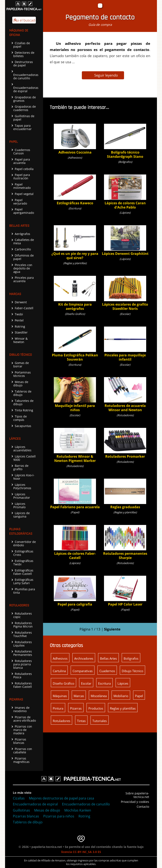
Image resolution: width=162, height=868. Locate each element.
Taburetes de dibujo (23, 402)
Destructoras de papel (23, 64)
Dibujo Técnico (132, 671)
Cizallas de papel (22, 45)
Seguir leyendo (106, 75)
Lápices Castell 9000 (24, 458)
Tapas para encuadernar (22, 127)
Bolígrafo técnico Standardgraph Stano (125, 141)
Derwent (20, 302)
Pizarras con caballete (23, 751)
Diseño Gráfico (63, 683)
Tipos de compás (20, 418)
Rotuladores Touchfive (23, 634)
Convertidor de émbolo (25, 543)
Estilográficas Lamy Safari (23, 581)
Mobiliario (121, 696)
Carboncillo (22, 249)
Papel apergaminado (24, 211)
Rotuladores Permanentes (23, 653)
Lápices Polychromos (22, 486)
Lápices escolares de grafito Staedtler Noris (125, 293)
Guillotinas (21, 810)
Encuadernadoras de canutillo (26, 75)
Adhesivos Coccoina (75, 139)
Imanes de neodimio (21, 709)
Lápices (123, 683)
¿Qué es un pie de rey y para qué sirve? (75, 243)
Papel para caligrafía (75, 591)
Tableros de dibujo (22, 393)
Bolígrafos (131, 658)
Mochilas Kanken (78, 810)
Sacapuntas (22, 426)
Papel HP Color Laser (125, 591)
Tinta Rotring (23, 410)
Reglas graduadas (125, 494)
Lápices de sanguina (22, 515)
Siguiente (112, 629)
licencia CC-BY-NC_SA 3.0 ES (81, 852)
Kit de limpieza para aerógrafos (75, 293)
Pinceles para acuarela (24, 279)
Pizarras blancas (20, 741)
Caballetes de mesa (24, 241)
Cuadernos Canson (22, 152)
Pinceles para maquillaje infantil (125, 344)
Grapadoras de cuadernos (25, 108)
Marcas (79, 696)
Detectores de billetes (24, 54)
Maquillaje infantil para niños (75, 395)
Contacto (143, 807)
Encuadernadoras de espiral (26, 88)
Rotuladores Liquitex (23, 644)
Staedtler (20, 332)
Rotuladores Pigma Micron (23, 625)
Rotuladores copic (23, 615)
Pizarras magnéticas (21, 760)
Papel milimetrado (22, 186)
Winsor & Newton (20, 340)
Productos (96, 708)
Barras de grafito (21, 467)
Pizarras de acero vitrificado (25, 719)
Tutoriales (100, 721)
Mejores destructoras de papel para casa (61, 798)
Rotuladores (61, 721)
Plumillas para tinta (24, 591)
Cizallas (19, 798)
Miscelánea (99, 696)
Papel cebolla (23, 169)
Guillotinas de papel (24, 118)
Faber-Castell (23, 308)
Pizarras (76, 708)
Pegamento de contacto (100, 17)
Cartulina (59, 671)
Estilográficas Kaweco (75, 190)
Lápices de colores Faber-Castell (75, 542)
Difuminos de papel (24, 257)
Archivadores (84, 658)
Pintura (58, 708)
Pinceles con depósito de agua (23, 268)
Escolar (86, 683)
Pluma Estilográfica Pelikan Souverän (75, 344)
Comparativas (83, 671)
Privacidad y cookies (135, 802)
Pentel (18, 320)
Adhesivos (60, 658)
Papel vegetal (23, 194)
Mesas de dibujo (21, 384)
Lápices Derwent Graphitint (125, 241)
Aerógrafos (22, 234)
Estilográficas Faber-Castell (23, 572)
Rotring (19, 326)
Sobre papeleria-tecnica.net (137, 795)
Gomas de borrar (21, 365)
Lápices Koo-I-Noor (24, 477)
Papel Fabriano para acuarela (75, 494)
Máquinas (60, 696)
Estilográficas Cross (23, 553)
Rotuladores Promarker (125, 443)
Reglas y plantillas (123, 708)
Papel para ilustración (22, 176)
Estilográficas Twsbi (23, 562)
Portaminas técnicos (22, 374)
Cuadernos (107, 671)
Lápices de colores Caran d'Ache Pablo (125, 192)
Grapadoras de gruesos (25, 99)
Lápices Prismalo (19, 505)
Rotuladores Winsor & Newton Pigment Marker (75, 445)
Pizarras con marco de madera (23, 730)
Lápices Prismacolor (22, 496)
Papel (139, 696)
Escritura (104, 683)
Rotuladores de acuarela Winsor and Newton (125, 395)
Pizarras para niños (59, 816)
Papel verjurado (20, 202)
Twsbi (18, 314)
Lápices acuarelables (22, 448)
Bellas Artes (108, 658)
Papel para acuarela (22, 161)
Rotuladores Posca (23, 675)
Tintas (81, 721)
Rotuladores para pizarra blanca (23, 664)
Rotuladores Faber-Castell (23, 685)
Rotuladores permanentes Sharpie (125, 542)
